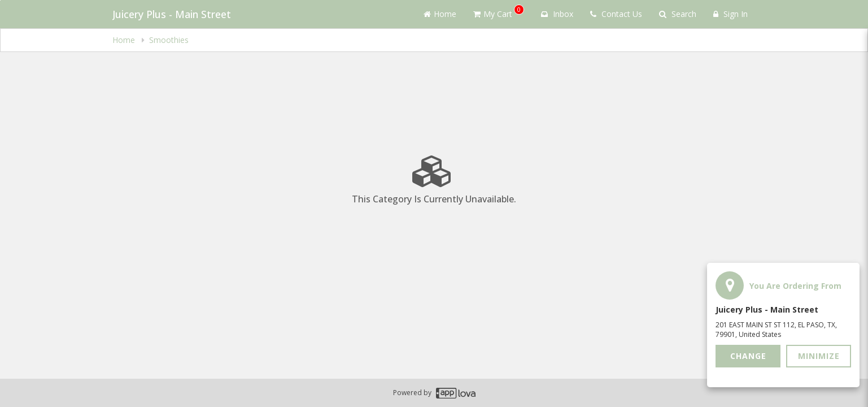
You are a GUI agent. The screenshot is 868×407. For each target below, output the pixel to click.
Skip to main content (0, 0)
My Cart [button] (499, 12)
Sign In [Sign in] (730, 14)
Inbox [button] (557, 14)
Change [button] (748, 356)
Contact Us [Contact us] (616, 14)
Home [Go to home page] (440, 14)
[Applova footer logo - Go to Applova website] (456, 393)
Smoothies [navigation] (169, 40)
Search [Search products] (678, 14)
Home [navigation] (125, 40)
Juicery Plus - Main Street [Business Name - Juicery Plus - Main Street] (172, 14)
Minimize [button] (819, 356)
